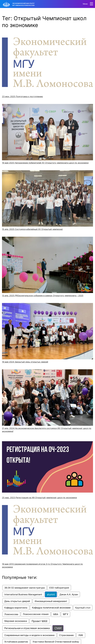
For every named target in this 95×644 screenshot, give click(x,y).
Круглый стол (83, 608)
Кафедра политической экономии (51, 608)
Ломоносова (11, 614)
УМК (81, 635)
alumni (51, 594)
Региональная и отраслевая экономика (27, 628)
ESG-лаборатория (59, 588)
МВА (56, 614)
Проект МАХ (39, 621)
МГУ (66, 614)
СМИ (58, 628)
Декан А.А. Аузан (69, 594)
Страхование (66, 635)
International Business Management (23, 594)
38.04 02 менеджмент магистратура (24, 588)
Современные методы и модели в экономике (29, 635)
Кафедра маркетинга (16, 608)
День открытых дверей (17, 601)
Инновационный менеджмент (51, 601)
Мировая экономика (16, 621)
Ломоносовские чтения (36, 614)
